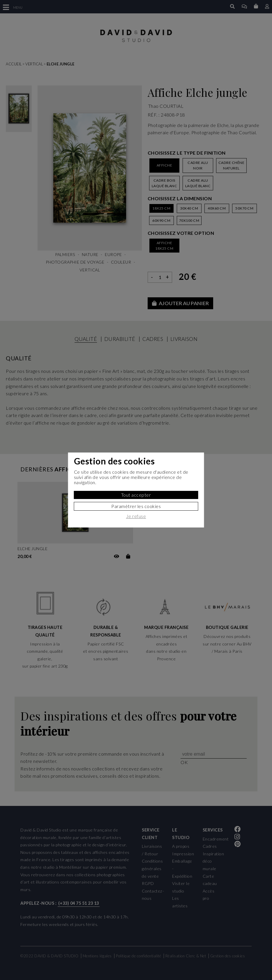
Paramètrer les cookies (136, 506)
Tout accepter (136, 495)
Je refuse (136, 516)
